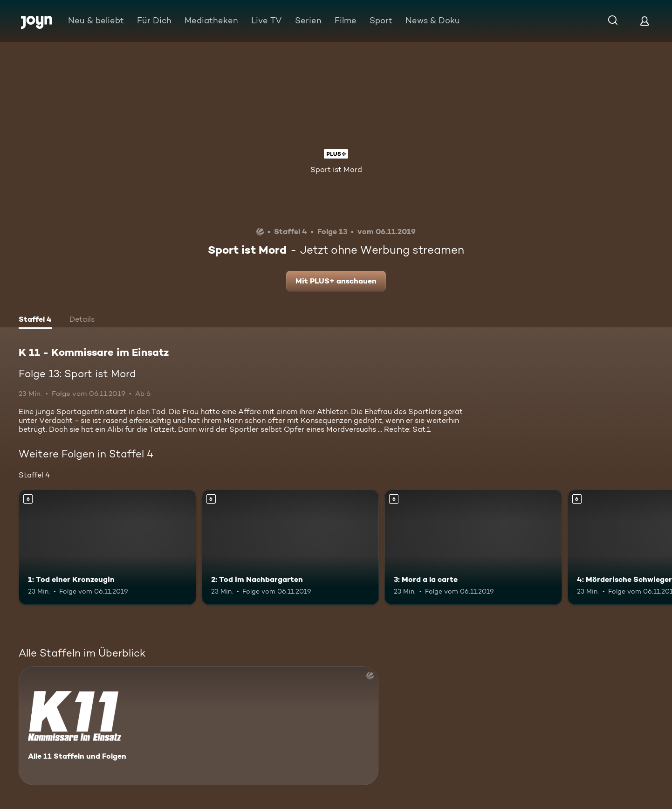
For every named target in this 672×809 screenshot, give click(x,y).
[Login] (645, 21)
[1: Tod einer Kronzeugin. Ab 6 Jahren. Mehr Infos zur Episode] (107, 547)
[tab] (35, 320)
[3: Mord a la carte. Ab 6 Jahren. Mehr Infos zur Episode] (473, 547)
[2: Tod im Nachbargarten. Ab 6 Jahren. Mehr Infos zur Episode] (291, 547)
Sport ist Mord (336, 169)
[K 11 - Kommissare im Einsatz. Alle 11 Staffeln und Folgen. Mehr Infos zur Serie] (199, 726)
